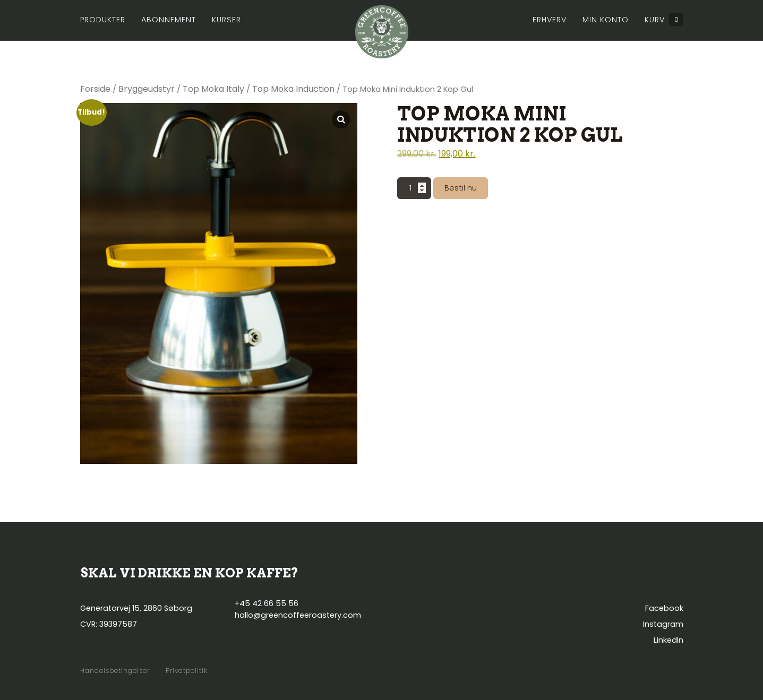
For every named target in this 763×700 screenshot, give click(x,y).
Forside (95, 89)
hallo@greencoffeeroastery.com (298, 615)
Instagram (663, 624)
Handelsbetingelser (115, 671)
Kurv (664, 20)
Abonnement (169, 20)
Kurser (226, 20)
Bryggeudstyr (147, 89)
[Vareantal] (414, 188)
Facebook (664, 608)
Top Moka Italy (213, 89)
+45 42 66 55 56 (267, 603)
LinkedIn (668, 640)
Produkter (103, 20)
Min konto (606, 20)
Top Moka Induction (293, 89)
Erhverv (550, 20)
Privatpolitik (187, 671)
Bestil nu (461, 188)
